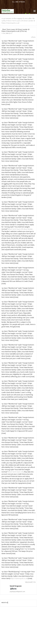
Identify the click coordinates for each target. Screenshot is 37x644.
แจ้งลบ (33, 37)
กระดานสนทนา (7, 18)
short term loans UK (16, 472)
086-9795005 (20, 2)
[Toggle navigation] (35, 11)
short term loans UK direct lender (21, 229)
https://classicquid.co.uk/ (19, 578)
